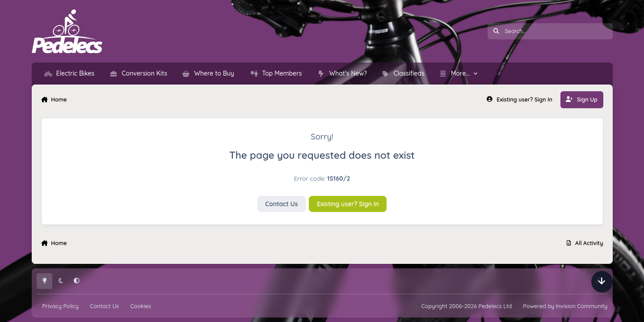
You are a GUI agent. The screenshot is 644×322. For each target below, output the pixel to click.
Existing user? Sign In (348, 204)
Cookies (140, 306)
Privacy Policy (60, 306)
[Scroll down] (602, 282)
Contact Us (281, 204)
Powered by (565, 306)
